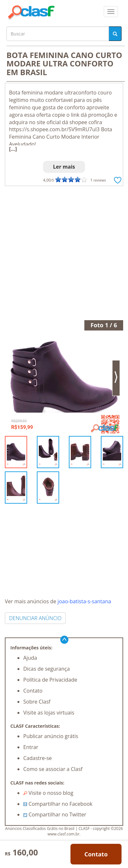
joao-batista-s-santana (84, 601)
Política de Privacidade (50, 680)
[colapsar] (111, 12)
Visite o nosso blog (48, 793)
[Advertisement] (64, 253)
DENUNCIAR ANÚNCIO (35, 618)
